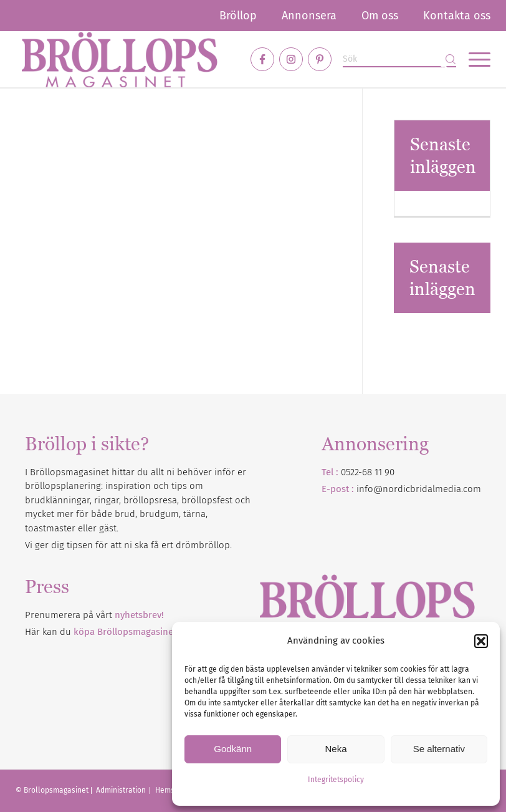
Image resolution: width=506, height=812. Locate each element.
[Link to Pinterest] (320, 59)
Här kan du (101, 632)
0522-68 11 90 (368, 472)
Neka (336, 749)
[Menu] (473, 59)
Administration (122, 790)
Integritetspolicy (336, 780)
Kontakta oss (457, 16)
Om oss (380, 16)
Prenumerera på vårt (94, 615)
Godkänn (233, 749)
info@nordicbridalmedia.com (419, 489)
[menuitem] (238, 16)
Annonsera (309, 16)
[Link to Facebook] (262, 59)
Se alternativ (439, 749)
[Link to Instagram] (291, 59)
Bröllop (238, 16)
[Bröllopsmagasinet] (119, 59)
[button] (481, 641)
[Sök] (399, 60)
